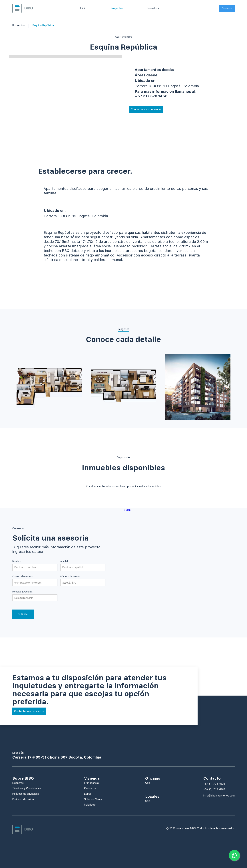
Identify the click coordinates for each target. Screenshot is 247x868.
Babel (87, 794)
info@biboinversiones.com (219, 796)
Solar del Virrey (93, 799)
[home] (23, 8)
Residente (90, 788)
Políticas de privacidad (26, 794)
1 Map (127, 510)
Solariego (90, 805)
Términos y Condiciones (27, 788)
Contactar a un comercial (146, 109)
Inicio (83, 8)
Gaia (148, 783)
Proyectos (117, 8)
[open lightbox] (49, 391)
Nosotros (153, 8)
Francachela (91, 783)
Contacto (227, 8)
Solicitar (23, 614)
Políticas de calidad (24, 799)
